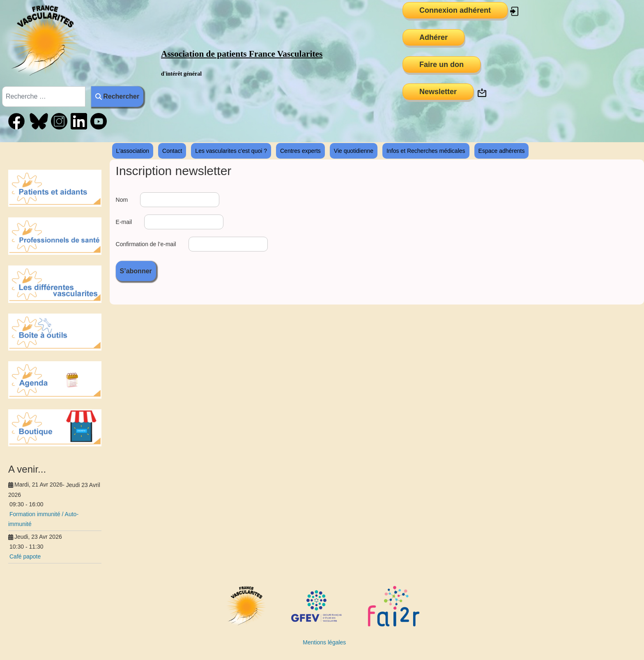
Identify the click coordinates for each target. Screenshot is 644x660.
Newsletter (438, 92)
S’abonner (136, 271)
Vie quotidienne (354, 151)
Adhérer (434, 37)
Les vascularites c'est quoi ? (231, 151)
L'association (133, 151)
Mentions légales (324, 642)
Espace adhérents (502, 151)
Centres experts (300, 151)
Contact (172, 151)
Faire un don (442, 65)
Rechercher (117, 96)
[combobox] (44, 97)
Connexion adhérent (455, 10)
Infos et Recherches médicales (426, 151)
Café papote (25, 556)
